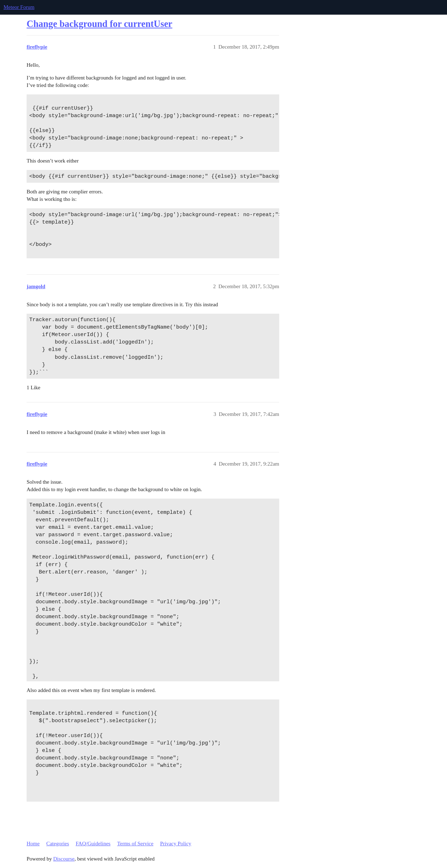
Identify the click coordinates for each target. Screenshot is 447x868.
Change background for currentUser (100, 24)
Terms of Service (135, 844)
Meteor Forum (19, 7)
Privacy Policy (176, 844)
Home (33, 844)
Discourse (64, 859)
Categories (57, 844)
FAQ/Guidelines (93, 844)
